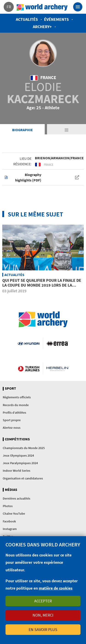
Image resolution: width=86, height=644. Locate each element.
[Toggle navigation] (78, 7)
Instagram (10, 529)
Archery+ (42, 27)
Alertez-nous (12, 428)
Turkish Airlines (29, 368)
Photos (8, 506)
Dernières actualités (17, 498)
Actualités (27, 19)
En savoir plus (43, 629)
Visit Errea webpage (57, 343)
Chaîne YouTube (14, 514)
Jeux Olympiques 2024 (18, 455)
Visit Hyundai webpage (28, 343)
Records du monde (16, 405)
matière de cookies (56, 588)
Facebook (9, 521)
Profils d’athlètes (14, 412)
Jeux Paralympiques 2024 (20, 463)
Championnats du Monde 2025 (24, 448)
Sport (10, 389)
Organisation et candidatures (23, 478)
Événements (56, 19)
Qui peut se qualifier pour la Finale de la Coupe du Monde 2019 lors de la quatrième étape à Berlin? (42, 285)
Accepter (43, 601)
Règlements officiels (17, 397)
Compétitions (17, 439)
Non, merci (43, 615)
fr (9, 7)
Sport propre (12, 420)
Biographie (22, 130)
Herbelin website (57, 368)
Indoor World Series (17, 471)
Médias (11, 490)
